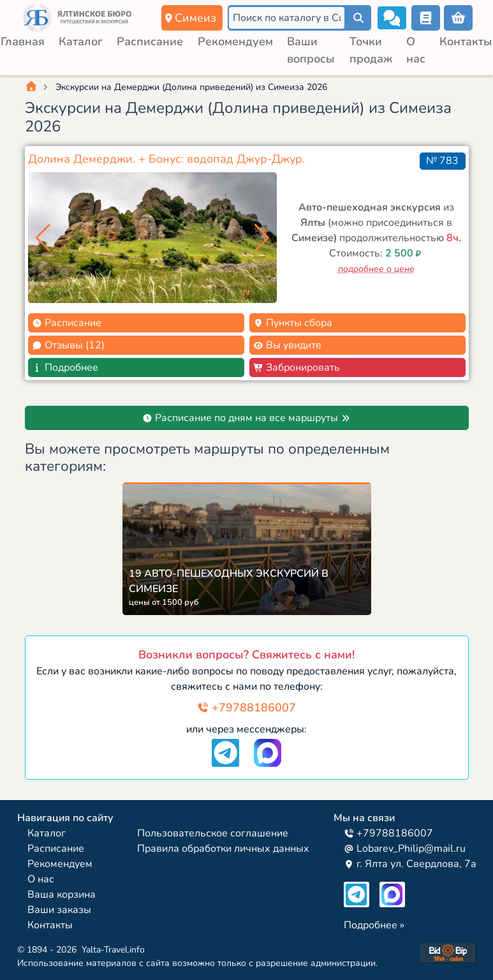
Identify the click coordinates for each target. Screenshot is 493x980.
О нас (41, 879)
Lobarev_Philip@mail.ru (405, 849)
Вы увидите (287, 345)
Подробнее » (374, 925)
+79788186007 (246, 708)
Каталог (81, 41)
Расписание (150, 41)
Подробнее (65, 367)
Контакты (466, 41)
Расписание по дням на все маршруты (246, 418)
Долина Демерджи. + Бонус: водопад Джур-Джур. (166, 159)
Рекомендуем (235, 41)
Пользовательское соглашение (213, 833)
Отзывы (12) (68, 345)
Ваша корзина (62, 895)
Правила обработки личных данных (223, 849)
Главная (23, 41)
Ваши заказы (59, 910)
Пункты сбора (293, 323)
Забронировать (297, 367)
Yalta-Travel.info (113, 950)
